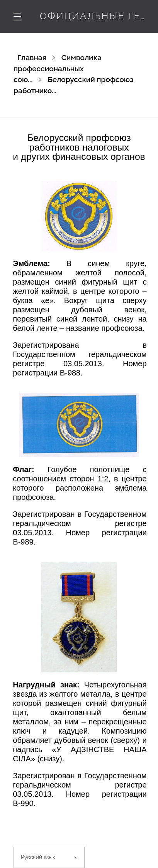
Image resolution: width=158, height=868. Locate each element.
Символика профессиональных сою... (58, 68)
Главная (32, 57)
